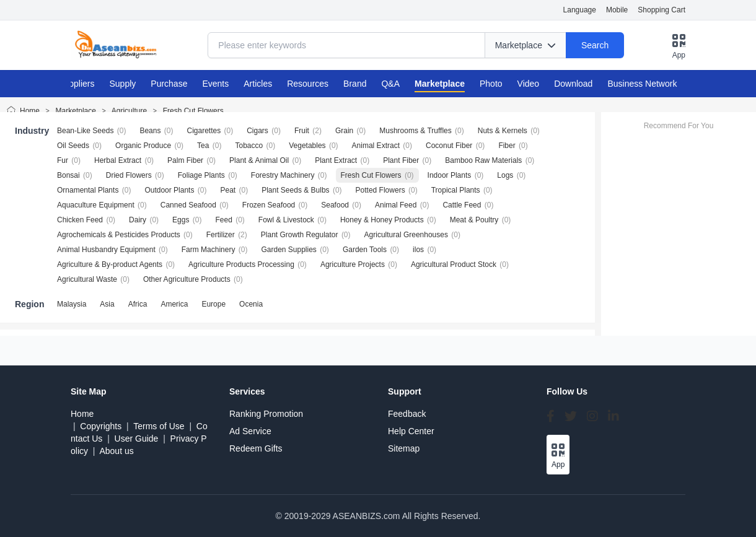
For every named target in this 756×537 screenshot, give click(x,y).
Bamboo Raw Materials (483, 160)
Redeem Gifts (256, 448)
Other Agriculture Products (187, 279)
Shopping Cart (661, 10)
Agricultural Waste (87, 279)
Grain (344, 131)
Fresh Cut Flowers (193, 111)
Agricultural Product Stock (454, 264)
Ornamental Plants (88, 190)
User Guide (137, 439)
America (174, 304)
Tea (203, 146)
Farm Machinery (209, 250)
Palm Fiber (185, 160)
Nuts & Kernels (503, 131)
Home (30, 111)
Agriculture (129, 111)
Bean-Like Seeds (85, 131)
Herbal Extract (118, 160)
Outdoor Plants (169, 190)
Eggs (181, 220)
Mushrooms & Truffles (415, 131)
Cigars (257, 131)
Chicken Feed (80, 220)
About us (116, 451)
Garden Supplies (288, 250)
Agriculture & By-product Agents (110, 264)
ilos (418, 250)
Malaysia (72, 304)
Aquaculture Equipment (96, 205)
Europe (213, 304)
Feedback (407, 414)
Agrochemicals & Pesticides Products (119, 235)
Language (580, 10)
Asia (107, 304)
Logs (505, 175)
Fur (63, 160)
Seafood (335, 205)
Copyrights (101, 426)
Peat (228, 190)
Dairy (138, 220)
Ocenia (251, 304)
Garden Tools (365, 250)
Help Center (411, 431)
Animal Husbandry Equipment (106, 250)
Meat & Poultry (474, 220)
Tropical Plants (456, 190)
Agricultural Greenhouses (406, 235)
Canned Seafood (188, 205)
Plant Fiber (401, 160)
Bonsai (68, 175)
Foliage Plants (201, 175)
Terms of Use (159, 426)
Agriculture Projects (353, 264)
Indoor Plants (450, 175)
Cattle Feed (462, 205)
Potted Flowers (380, 190)
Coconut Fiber (449, 146)
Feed (223, 220)
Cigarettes (204, 131)
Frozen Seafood (269, 205)
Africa (138, 304)
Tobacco (249, 146)
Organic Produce (143, 146)
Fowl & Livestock (286, 220)
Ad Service (250, 431)
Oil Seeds (73, 146)
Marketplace (76, 111)
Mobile (617, 10)
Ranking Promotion (266, 414)
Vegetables (307, 146)
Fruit (302, 131)
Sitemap (404, 448)
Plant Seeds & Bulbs (295, 190)
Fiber (507, 146)
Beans (150, 131)
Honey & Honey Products (382, 220)
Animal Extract (376, 146)
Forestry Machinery (283, 175)
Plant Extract (336, 160)
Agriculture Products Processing (241, 264)
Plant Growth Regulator (300, 235)
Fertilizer (221, 235)
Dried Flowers (129, 175)
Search (595, 45)
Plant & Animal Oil (259, 160)
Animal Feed (396, 205)
